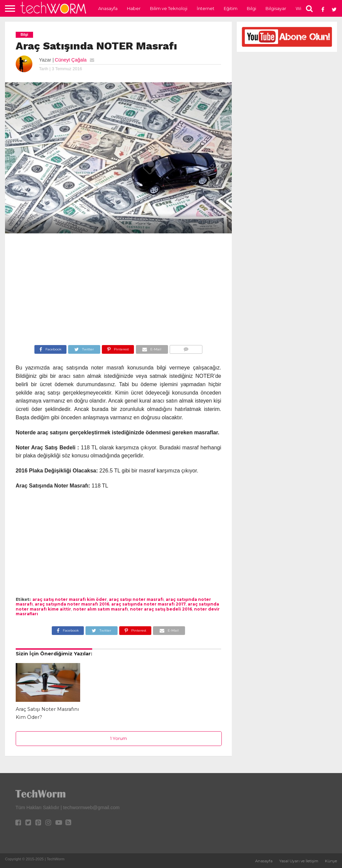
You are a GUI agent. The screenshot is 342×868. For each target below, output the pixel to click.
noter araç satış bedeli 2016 (161, 609)
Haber (134, 8)
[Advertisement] (119, 290)
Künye (331, 861)
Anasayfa (108, 8)
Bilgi (251, 8)
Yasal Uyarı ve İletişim (299, 861)
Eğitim (231, 8)
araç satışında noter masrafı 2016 (72, 604)
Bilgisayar (276, 8)
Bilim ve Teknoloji (169, 8)
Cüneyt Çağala (71, 60)
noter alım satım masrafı (101, 609)
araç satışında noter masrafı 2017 (148, 604)
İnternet (206, 8)
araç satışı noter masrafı (136, 599)
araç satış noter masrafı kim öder (70, 599)
